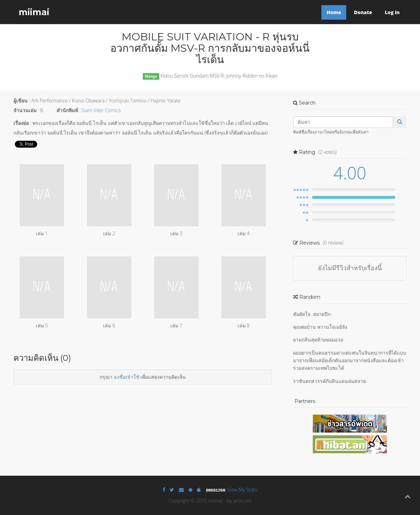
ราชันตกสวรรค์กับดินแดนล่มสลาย (329, 381)
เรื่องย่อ (21, 123)
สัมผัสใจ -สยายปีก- (313, 314)
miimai (34, 12)
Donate (363, 12)
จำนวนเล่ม (25, 110)
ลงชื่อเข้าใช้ (127, 377)
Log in (392, 12)
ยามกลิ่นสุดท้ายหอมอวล (318, 340)
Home (334, 12)
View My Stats (242, 490)
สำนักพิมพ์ (67, 110)
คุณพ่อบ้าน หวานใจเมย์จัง (320, 327)
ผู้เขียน (21, 101)
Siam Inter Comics (101, 110)
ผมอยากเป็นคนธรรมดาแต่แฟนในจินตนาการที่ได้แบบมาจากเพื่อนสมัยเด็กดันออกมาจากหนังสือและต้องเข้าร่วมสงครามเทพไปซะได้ (350, 360)
